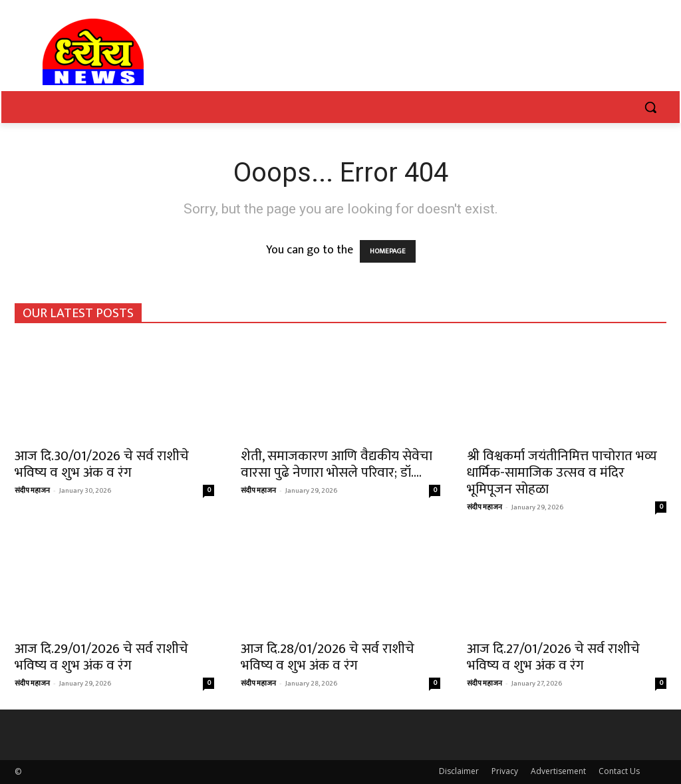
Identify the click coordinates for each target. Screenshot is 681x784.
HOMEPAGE (388, 251)
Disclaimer (459, 771)
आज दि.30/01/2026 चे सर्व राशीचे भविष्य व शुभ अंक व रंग (102, 464)
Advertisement (558, 771)
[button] (650, 107)
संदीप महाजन (32, 491)
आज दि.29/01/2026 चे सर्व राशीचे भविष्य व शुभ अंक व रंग (101, 657)
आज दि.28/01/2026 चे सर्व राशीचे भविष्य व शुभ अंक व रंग (328, 657)
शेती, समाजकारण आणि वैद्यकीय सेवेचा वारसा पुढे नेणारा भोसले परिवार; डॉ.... (337, 464)
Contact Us (619, 771)
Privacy (505, 771)
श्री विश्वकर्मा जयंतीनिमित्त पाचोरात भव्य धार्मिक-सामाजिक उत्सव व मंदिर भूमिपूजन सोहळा (562, 472)
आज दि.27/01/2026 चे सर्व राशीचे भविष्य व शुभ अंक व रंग (553, 657)
